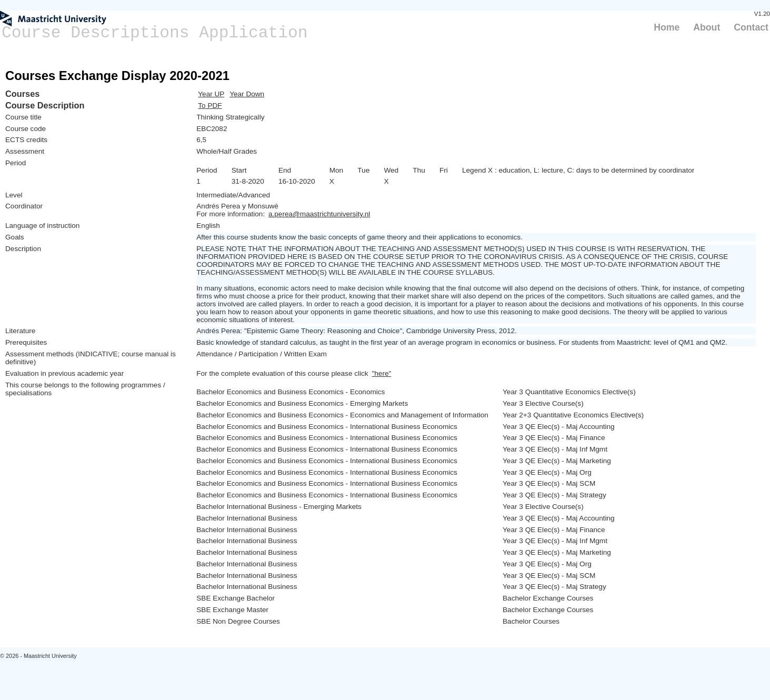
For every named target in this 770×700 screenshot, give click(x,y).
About (707, 27)
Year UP (211, 94)
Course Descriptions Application (155, 33)
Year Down (247, 94)
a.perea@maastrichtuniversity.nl (319, 214)
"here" (381, 373)
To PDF (210, 106)
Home (667, 27)
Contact (751, 27)
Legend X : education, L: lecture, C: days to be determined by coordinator (578, 170)
